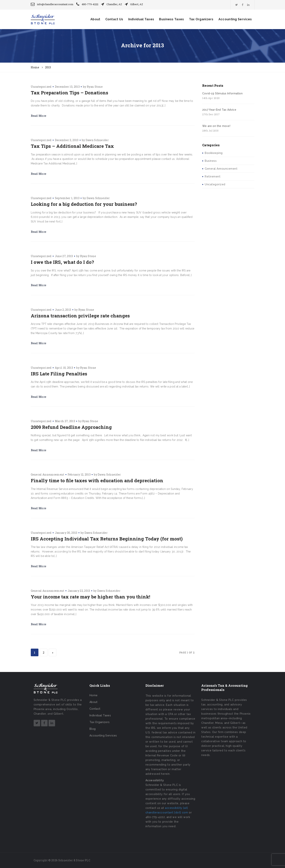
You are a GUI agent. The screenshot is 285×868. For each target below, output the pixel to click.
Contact (95, 709)
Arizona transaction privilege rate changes (80, 316)
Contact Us (114, 19)
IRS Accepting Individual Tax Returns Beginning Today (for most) (107, 539)
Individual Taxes (141, 19)
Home (93, 695)
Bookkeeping (214, 153)
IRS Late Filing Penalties (59, 374)
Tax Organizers (201, 19)
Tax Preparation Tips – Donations (69, 93)
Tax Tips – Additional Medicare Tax (72, 146)
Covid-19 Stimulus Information (222, 93)
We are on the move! (216, 126)
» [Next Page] (53, 653)
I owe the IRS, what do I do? (62, 262)
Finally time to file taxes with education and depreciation (97, 481)
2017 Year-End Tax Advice (219, 110)
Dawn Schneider (97, 140)
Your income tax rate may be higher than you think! (91, 597)
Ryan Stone (95, 87)
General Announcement (48, 474)
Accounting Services (235, 19)
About (95, 19)
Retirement (213, 177)
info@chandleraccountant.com (55, 4)
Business (211, 161)
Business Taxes (171, 19)
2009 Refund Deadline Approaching (71, 427)
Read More (39, 116)
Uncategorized (41, 87)
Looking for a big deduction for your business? (84, 204)
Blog (93, 729)
